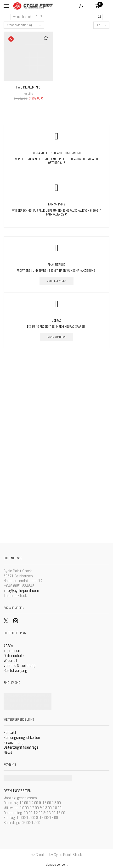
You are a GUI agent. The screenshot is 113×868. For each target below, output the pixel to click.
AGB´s (8, 646)
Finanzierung (14, 742)
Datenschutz (14, 656)
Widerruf (10, 660)
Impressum (12, 651)
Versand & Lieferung (20, 665)
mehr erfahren (56, 281)
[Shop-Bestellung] (24, 25)
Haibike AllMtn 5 (28, 87)
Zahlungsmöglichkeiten (22, 737)
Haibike (28, 94)
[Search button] (99, 17)
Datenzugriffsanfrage (21, 747)
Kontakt (10, 732)
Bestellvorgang (15, 670)
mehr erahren (56, 337)
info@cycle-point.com (21, 591)
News (8, 752)
